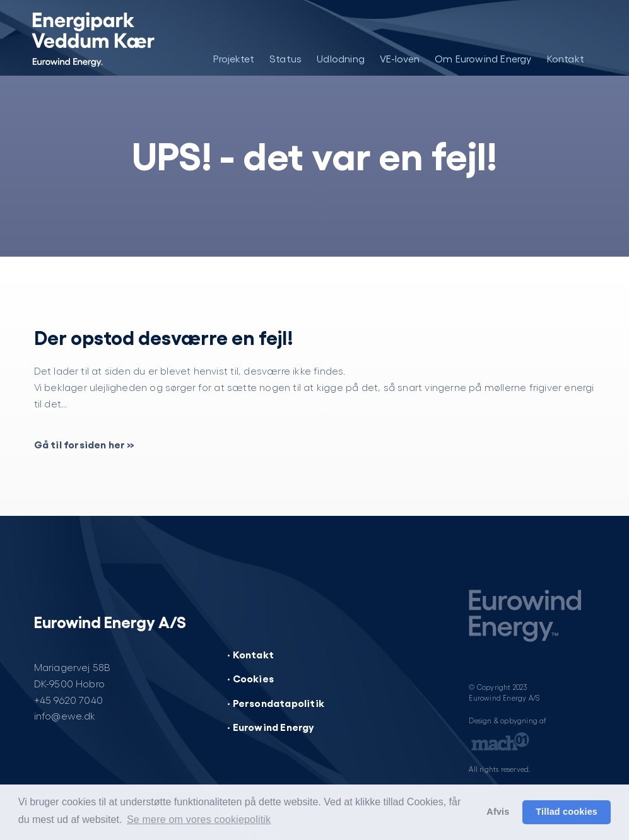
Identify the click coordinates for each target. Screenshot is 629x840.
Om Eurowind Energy (483, 58)
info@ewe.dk (65, 715)
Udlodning (341, 58)
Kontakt (566, 58)
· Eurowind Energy (271, 726)
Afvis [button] (498, 812)
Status (285, 58)
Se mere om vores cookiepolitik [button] (199, 820)
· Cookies (250, 678)
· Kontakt (250, 654)
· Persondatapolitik (276, 703)
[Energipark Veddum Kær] (92, 38)
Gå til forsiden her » (85, 444)
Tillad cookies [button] (567, 812)
